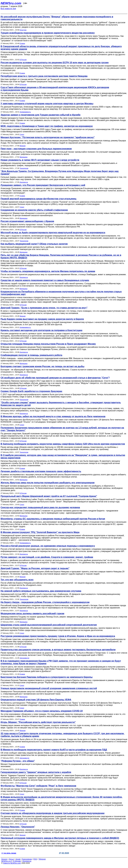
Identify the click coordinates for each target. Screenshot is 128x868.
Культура (23, 30)
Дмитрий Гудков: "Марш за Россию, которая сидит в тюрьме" (35, 568)
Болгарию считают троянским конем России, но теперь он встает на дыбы (42, 366)
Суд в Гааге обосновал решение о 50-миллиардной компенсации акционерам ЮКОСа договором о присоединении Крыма (55, 89)
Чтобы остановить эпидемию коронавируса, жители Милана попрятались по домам (48, 271)
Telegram (42, 859)
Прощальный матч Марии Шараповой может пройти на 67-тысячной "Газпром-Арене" (49, 496)
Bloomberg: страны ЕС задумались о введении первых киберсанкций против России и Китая (53, 519)
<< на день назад (9, 853)
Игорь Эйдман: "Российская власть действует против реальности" (38, 722)
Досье (11, 859)
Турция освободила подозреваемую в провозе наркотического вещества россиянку (48, 33)
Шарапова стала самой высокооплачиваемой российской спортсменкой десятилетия (49, 625)
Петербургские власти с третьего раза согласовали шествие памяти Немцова (44, 76)
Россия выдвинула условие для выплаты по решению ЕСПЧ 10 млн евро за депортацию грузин (55, 63)
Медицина (23, 157)
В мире (22, 43)
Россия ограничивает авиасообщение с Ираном (27, 221)
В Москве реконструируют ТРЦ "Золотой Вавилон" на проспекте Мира (40, 532)
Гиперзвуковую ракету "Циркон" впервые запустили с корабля (36, 772)
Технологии (24, 168)
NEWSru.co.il (6, 861)
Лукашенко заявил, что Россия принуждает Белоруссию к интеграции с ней (43, 185)
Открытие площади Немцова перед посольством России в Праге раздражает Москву (48, 344)
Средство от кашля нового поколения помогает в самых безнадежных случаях (45, 280)
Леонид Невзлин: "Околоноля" (18, 827)
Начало (4, 859)
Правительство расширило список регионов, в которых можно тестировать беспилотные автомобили (58, 650)
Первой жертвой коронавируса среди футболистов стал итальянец (38, 199)
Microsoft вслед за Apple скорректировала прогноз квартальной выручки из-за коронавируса (53, 233)
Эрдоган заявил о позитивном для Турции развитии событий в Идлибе (41, 115)
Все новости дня (8, 9)
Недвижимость (25, 112)
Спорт (22, 134)
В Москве (17, 861)
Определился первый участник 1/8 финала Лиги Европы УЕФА (36, 700)
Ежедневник (27, 859)
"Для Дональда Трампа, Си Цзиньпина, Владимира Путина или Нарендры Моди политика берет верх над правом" (60, 173)
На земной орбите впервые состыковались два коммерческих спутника (41, 591)
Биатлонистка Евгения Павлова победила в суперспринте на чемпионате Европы (47, 677)
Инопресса (24, 182)
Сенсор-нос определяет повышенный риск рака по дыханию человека (40, 507)
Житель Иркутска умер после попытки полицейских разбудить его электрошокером (48, 483)
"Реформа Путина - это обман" (18, 761)
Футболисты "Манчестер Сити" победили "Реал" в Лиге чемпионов (38, 786)
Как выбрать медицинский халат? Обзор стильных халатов (34, 244)
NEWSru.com (11, 3)
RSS (35, 859)
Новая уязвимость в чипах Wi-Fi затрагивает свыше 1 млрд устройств (40, 160)
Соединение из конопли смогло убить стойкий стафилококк (34, 210)
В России (23, 60)
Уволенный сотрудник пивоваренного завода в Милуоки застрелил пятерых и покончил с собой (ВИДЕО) (60, 838)
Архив (18, 859)
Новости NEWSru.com (12, 863)
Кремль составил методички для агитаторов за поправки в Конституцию (41, 330)
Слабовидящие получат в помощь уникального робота (31, 355)
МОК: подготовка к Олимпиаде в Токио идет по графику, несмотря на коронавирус (47, 126)
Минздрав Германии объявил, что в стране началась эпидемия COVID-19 (42, 711)
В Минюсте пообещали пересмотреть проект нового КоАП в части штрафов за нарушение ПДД (54, 750)
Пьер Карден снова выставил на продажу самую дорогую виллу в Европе (42, 319)
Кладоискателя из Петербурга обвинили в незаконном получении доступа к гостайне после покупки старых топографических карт (61, 293)
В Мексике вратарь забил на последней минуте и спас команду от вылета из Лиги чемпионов (53, 416)
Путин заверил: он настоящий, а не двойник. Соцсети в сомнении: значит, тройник (47, 557)
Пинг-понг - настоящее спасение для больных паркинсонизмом (36, 149)
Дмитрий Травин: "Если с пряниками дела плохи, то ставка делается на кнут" (44, 308)
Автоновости (24, 658)
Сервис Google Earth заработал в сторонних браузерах (31, 391)
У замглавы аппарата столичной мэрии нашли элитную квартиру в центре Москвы (47, 104)
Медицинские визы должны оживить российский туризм (32, 614)
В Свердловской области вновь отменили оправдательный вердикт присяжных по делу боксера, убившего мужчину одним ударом (61, 48)
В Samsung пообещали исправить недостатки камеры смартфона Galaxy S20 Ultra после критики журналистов (63, 444)
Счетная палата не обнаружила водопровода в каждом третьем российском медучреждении (52, 813)
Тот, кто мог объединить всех (17, 580)
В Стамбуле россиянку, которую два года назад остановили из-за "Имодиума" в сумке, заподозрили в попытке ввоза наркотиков (63, 457)
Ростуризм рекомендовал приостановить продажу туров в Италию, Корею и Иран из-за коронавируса (58, 636)
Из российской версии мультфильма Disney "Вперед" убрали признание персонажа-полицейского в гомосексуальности (57, 18)
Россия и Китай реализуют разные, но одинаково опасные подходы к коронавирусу (48, 546)
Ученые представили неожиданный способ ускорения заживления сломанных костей (49, 688)
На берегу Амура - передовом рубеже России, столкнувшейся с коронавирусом (45, 602)
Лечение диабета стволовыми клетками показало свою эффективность (41, 471)
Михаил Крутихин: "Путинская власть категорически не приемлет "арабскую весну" (48, 137)
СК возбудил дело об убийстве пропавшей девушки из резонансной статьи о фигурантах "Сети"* (55, 378)
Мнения (23, 146)
